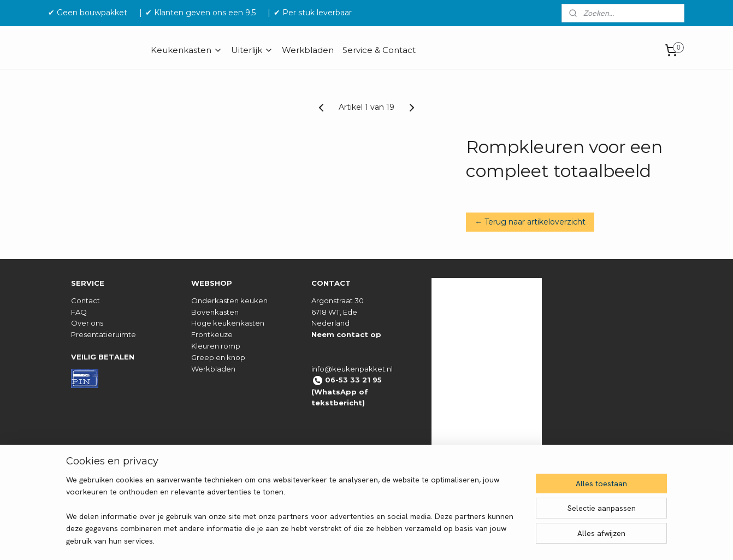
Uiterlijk (252, 50)
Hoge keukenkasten (228, 323)
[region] (294, 517)
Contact (85, 300)
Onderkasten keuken (229, 300)
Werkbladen (308, 50)
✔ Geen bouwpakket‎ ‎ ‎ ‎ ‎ (92, 13)
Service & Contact (379, 50)
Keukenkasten (187, 50)
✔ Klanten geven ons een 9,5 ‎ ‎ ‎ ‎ (205, 13)
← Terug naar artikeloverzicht (530, 222)
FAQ (79, 312)
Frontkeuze (212, 334)
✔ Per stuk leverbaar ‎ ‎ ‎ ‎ (317, 13)
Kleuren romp (216, 346)
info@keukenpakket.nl (352, 369)
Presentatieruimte (104, 334)
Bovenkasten (215, 312)
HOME (66, 50)
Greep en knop (218, 357)
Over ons (87, 323)
